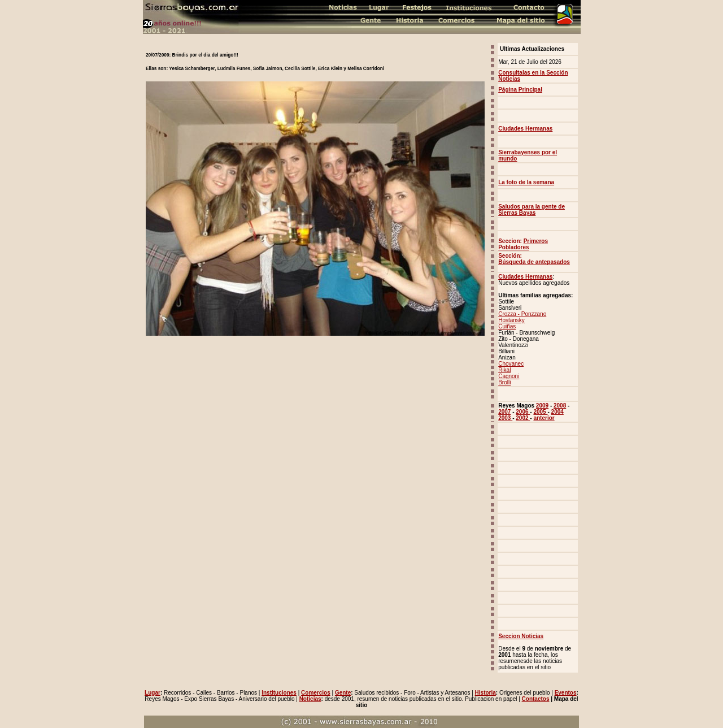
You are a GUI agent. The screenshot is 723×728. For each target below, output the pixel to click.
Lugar (153, 693)
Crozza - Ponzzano (522, 314)
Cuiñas (507, 326)
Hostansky (511, 320)
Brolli (504, 382)
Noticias (310, 699)
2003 (505, 418)
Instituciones (279, 693)
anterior (544, 418)
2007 (504, 412)
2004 (558, 412)
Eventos (566, 693)
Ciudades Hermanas (525, 277)
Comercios (316, 693)
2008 (560, 406)
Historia (485, 693)
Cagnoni (509, 376)
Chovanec (511, 364)
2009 (542, 406)
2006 (523, 412)
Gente (343, 693)
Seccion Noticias (521, 636)
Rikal (504, 370)
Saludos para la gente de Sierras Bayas (532, 210)
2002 (523, 418)
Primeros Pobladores (523, 244)
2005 (540, 412)
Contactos (536, 699)
